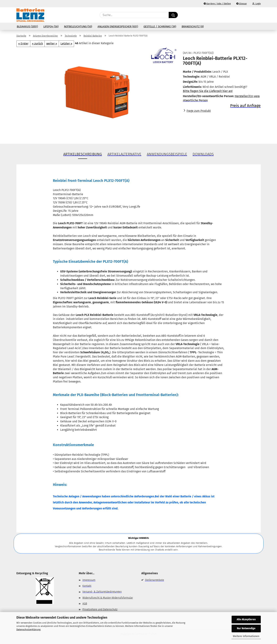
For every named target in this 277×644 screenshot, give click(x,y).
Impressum (89, 580)
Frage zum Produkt (199, 111)
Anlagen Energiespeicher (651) (118, 26)
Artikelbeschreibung (83, 154)
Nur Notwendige (246, 628)
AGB (85, 604)
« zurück (37, 44)
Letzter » (66, 44)
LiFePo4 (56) (51, 26)
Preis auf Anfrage (245, 106)
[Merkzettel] (250, 15)
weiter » (52, 44)
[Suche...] (173, 15)
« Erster (23, 44)
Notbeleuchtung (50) (78, 26)
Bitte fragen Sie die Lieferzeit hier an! (208, 91)
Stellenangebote (155, 580)
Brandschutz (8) (193, 26)
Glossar (242, 4)
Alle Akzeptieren (246, 619)
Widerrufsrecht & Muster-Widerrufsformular (108, 598)
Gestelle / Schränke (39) (160, 26)
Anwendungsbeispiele (167, 154)
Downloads (203, 154)
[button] (259, 15)
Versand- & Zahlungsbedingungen (102, 592)
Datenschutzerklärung (28, 629)
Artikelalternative (124, 154)
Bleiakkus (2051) (27, 26)
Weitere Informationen (246, 636)
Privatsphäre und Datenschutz (100, 609)
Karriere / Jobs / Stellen (217, 4)
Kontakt (87, 586)
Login (257, 4)
